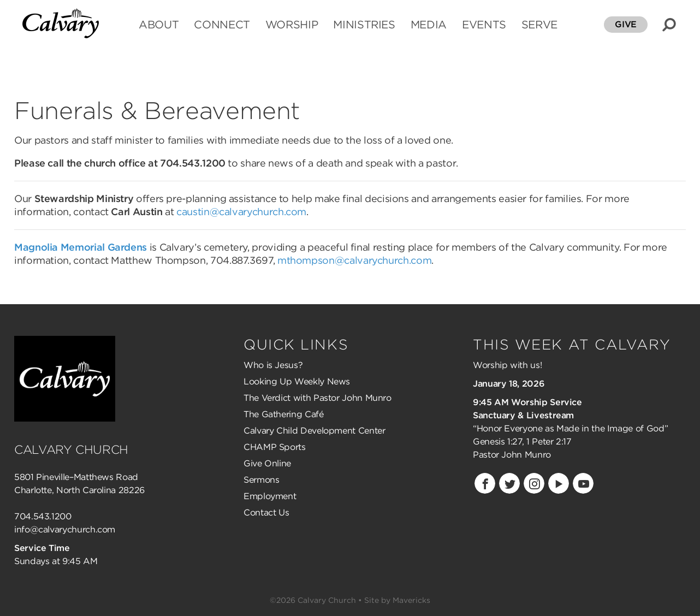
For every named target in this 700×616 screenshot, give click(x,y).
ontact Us (270, 513)
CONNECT (222, 25)
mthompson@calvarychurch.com (354, 260)
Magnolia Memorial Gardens (81, 247)
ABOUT (159, 25)
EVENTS (484, 25)
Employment (270, 496)
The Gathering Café (284, 414)
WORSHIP (292, 25)
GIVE (626, 24)
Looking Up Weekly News (297, 381)
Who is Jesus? (273, 365)
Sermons (261, 480)
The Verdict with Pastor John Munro (318, 398)
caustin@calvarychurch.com (241, 212)
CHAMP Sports (275, 447)
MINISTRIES (364, 25)
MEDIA (429, 25)
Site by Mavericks (397, 600)
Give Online (267, 463)
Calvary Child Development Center (314, 431)
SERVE (539, 25)
